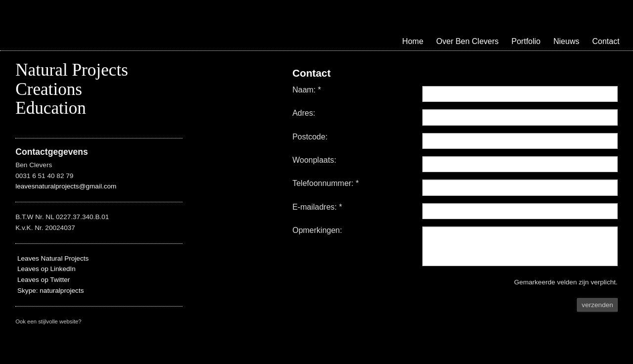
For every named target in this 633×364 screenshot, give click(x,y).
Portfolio (526, 41)
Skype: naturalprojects (51, 291)
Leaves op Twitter (43, 280)
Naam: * (307, 90)
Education (51, 108)
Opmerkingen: (317, 230)
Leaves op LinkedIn (45, 269)
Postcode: (310, 137)
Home (413, 41)
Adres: (304, 113)
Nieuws (566, 41)
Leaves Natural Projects (52, 258)
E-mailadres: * (317, 207)
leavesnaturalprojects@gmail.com (66, 186)
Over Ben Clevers (467, 41)
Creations (49, 89)
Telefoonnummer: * (325, 183)
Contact (606, 41)
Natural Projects (72, 70)
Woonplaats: (314, 160)
